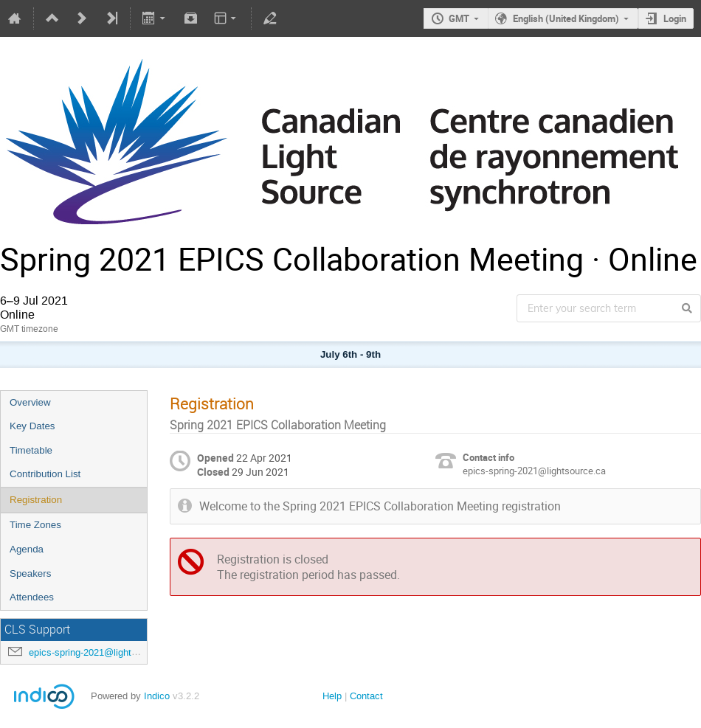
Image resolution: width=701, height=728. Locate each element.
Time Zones (35, 525)
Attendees (32, 597)
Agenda (27, 549)
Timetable (31, 450)
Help (332, 696)
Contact (366, 696)
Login (675, 18)
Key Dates (32, 426)
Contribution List (45, 474)
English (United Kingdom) (566, 18)
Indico (157, 696)
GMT (459, 18)
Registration (36, 500)
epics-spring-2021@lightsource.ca (101, 652)
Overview (30, 402)
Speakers (30, 573)
